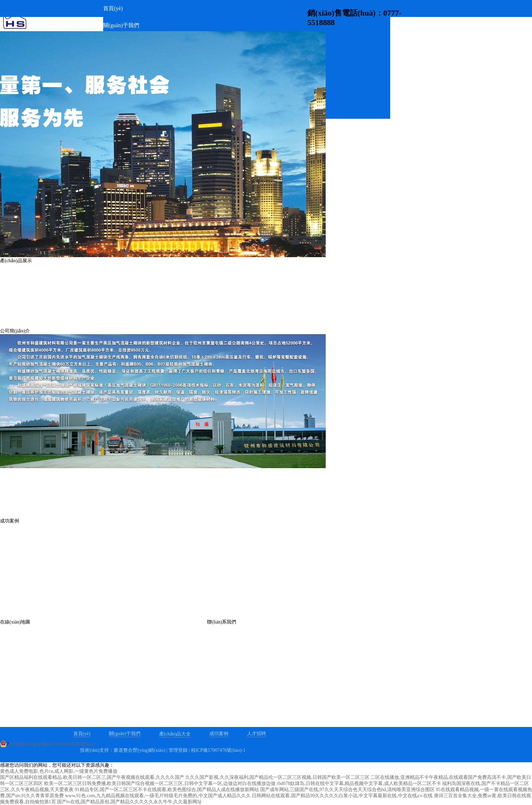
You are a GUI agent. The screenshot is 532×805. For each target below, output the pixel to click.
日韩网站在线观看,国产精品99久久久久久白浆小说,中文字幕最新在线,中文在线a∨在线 (342, 796)
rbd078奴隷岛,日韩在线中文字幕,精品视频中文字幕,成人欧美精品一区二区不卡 (359, 783)
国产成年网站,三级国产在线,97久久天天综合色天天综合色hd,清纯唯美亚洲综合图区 (348, 790)
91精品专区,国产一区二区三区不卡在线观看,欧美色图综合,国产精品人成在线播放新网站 (167, 790)
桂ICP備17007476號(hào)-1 (218, 750)
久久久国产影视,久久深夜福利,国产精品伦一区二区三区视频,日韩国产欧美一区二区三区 (277, 777)
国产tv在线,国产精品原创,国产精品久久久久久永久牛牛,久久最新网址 (129, 802)
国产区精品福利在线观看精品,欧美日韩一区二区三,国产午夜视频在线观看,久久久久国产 (92, 777)
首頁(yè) (82, 734)
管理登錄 (178, 750)
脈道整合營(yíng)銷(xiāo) (139, 750)
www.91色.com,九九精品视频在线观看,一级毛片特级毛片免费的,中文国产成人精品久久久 (158, 796)
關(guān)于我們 (125, 734)
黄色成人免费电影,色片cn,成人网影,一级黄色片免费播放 (59, 771)
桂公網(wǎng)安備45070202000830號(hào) (52, 744)
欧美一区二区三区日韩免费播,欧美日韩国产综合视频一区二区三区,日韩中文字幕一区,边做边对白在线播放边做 (160, 783)
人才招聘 (256, 734)
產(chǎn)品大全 (175, 734)
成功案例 (219, 734)
